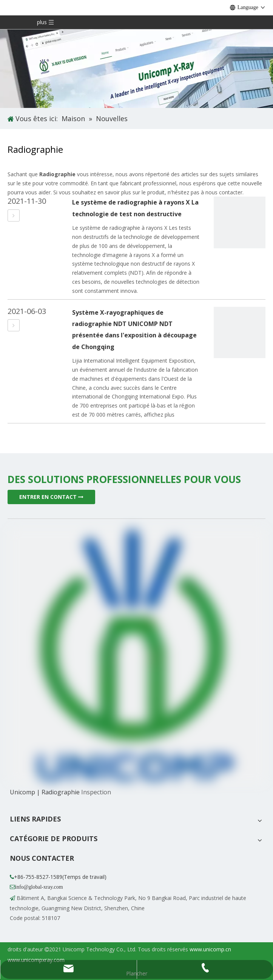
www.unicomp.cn (210, 949)
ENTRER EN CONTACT (51, 497)
